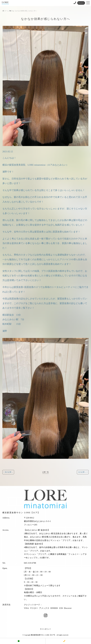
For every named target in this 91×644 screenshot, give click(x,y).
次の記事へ (82, 472)
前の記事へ (9, 472)
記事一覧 (46, 472)
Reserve (81, 3)
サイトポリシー (45, 629)
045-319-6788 (30, 563)
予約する (23, 641)
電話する (68, 641)
